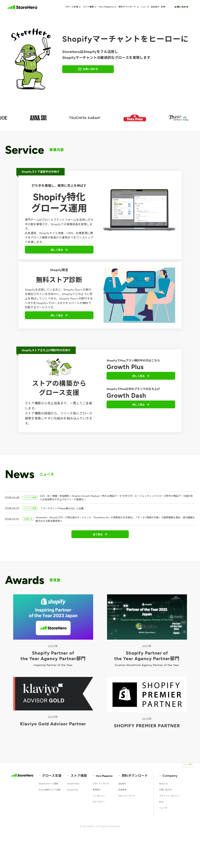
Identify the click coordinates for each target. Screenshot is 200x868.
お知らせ (29, 529)
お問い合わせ (182, 7)
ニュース (147, 7)
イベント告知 (32, 505)
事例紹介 (99, 809)
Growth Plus (76, 809)
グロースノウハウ (105, 803)
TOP (182, 780)
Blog (171, 834)
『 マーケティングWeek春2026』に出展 (68, 517)
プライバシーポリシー (173, 824)
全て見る (100, 547)
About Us (174, 803)
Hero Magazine (108, 7)
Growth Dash (77, 803)
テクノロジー (102, 823)
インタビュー (102, 816)
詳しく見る (59, 254)
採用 (165, 7)
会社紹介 (157, 7)
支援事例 (132, 809)
